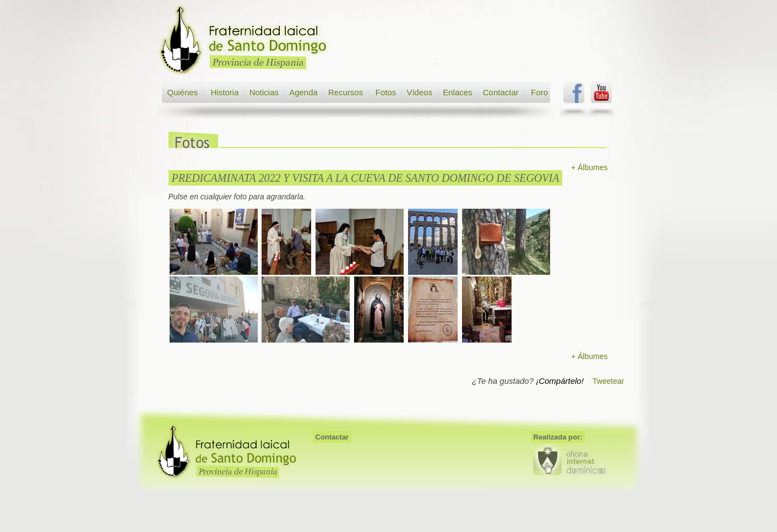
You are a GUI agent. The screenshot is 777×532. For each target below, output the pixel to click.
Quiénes (183, 92)
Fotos (386, 92)
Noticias (264, 92)
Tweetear (608, 381)
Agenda (303, 92)
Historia (224, 92)
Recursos (346, 92)
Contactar (501, 92)
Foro (539, 92)
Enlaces (457, 92)
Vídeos (419, 92)
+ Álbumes (589, 167)
